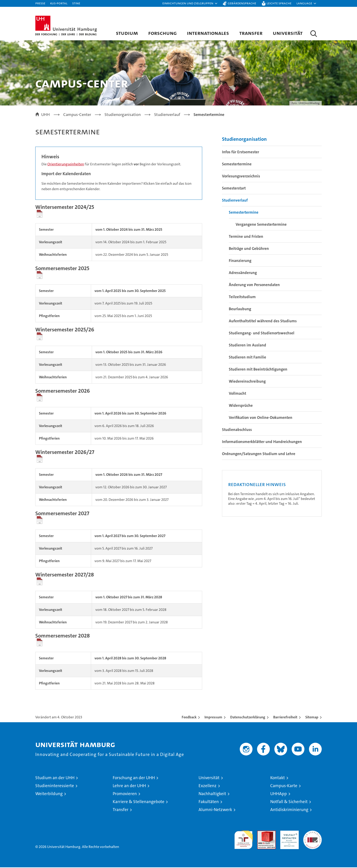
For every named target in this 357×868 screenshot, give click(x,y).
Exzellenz (208, 786)
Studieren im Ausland (247, 346)
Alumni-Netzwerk (215, 810)
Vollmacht (237, 394)
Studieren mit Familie (247, 358)
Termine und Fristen (246, 237)
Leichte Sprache (279, 3)
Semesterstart (234, 189)
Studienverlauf (235, 201)
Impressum (213, 718)
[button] (190, 3)
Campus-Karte (284, 786)
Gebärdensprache (242, 3)
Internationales (208, 33)
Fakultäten (209, 802)
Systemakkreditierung (312, 834)
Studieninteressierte (55, 786)
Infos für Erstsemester (241, 152)
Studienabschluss (237, 430)
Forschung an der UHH (134, 778)
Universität (288, 33)
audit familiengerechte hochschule (244, 839)
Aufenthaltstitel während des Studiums (263, 321)
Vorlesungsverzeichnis (241, 177)
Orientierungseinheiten (66, 165)
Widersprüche (241, 406)
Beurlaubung (240, 309)
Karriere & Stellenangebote (139, 802)
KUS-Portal (59, 3)
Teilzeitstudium (242, 297)
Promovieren (125, 794)
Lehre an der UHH (129, 786)
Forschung (162, 33)
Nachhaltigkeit (212, 794)
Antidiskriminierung (289, 810)
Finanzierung (240, 261)
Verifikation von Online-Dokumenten (261, 418)
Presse (40, 3)
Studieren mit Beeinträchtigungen (258, 370)
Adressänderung (243, 273)
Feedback (189, 718)
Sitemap (312, 718)
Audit (262, 834)
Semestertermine (237, 164)
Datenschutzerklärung (248, 718)
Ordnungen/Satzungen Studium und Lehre (259, 454)
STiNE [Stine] (76, 3)
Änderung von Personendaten (254, 285)
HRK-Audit (288, 834)
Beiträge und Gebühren (249, 249)
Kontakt (278, 778)
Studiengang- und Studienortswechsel (262, 333)
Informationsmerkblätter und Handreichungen (262, 442)
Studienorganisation (244, 140)
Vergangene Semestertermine (261, 225)
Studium (127, 33)
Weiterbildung (49, 794)
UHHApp (279, 794)
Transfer (251, 33)
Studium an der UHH (55, 778)
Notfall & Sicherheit (289, 802)
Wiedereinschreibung (247, 382)
